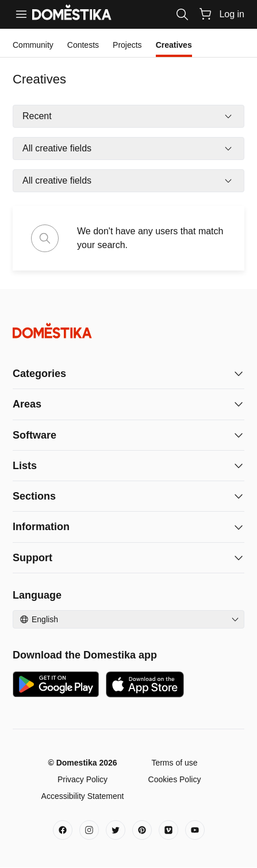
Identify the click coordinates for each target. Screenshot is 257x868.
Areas (27, 404)
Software (34, 435)
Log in (232, 14)
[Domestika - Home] (128, 331)
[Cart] (205, 14)
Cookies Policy (175, 779)
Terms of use (174, 763)
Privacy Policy (83, 779)
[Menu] (21, 14)
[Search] (182, 14)
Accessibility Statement (83, 796)
